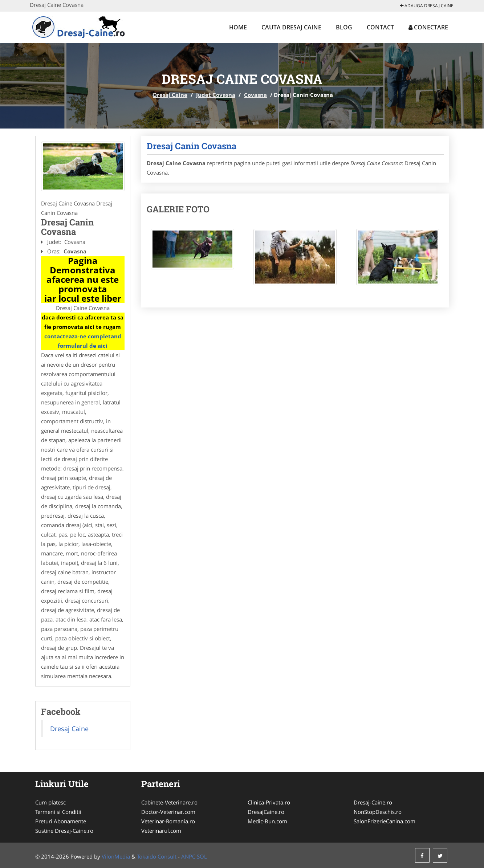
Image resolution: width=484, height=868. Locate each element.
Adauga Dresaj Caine (427, 6)
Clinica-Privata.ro (269, 802)
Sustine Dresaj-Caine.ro (64, 831)
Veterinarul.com (161, 831)
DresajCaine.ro (266, 812)
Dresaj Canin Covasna (192, 146)
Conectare (428, 27)
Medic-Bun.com (267, 821)
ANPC (188, 856)
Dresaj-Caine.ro (373, 802)
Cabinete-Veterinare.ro (169, 802)
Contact (380, 27)
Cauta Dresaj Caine (291, 27)
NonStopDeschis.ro (378, 812)
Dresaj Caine (170, 95)
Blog (344, 27)
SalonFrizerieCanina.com (385, 821)
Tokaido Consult (157, 856)
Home (238, 27)
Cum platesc (50, 802)
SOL (202, 856)
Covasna (255, 95)
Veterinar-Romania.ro (168, 821)
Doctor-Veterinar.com (168, 812)
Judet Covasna (216, 95)
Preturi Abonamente (61, 821)
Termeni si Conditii (58, 812)
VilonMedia (116, 856)
